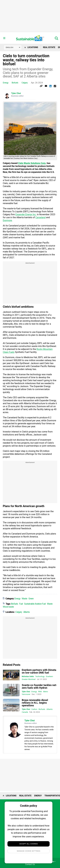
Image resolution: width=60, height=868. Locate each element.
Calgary (25, 83)
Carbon (34, 709)
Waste (24, 599)
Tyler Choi (16, 93)
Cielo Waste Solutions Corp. (32, 163)
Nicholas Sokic (28, 676)
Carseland (40, 217)
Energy (6, 83)
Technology (40, 676)
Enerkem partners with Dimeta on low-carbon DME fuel (39, 671)
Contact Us (30, 864)
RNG (40, 692)
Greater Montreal (29, 679)
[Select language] (13, 47)
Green (31, 599)
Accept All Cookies (29, 844)
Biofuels (15, 83)
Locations (31, 47)
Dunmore (7, 220)
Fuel (21, 604)
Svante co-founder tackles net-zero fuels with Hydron (39, 686)
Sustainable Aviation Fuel (35, 604)
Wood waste (8, 607)
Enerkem (50, 676)
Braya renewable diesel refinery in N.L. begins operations (35, 703)
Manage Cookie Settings (29, 851)
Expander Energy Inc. (26, 214)
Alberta (26, 612)
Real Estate (49, 47)
